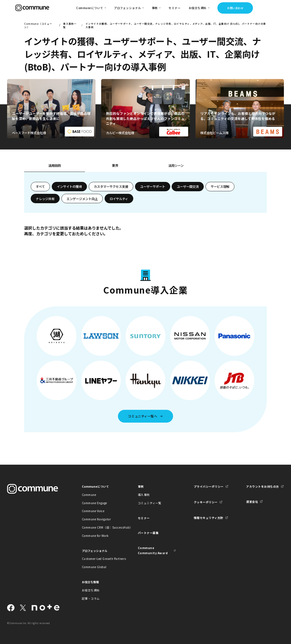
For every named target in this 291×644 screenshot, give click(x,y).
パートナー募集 (148, 533)
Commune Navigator (96, 519)
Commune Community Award (153, 550)
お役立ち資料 (91, 590)
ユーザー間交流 (188, 186)
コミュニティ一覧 (150, 503)
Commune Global (94, 567)
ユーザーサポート (153, 186)
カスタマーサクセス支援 (111, 186)
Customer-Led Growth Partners (101, 559)
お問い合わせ (235, 8)
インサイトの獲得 (69, 186)
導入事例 (144, 495)
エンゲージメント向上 (82, 199)
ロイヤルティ (119, 199)
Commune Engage (94, 503)
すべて (40, 186)
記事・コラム (91, 598)
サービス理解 (220, 186)
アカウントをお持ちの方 (262, 486)
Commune (89, 495)
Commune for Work (95, 536)
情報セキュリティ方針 (209, 518)
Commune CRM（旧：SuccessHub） (101, 527)
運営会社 (252, 501)
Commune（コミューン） (38, 25)
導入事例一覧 (70, 25)
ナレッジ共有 (45, 199)
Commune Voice (93, 511)
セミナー (174, 8)
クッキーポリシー (206, 502)
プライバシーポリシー (209, 486)
